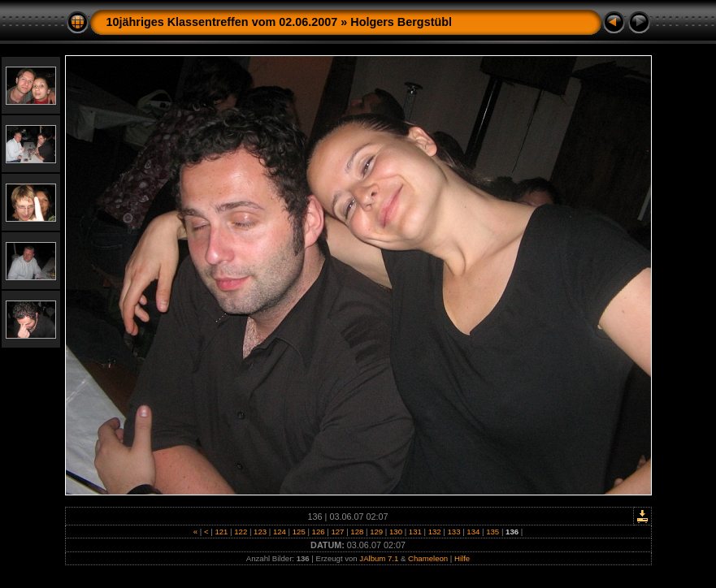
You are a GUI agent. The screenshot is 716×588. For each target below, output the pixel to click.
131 (415, 532)
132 (434, 532)
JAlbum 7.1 (379, 558)
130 (395, 532)
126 (318, 532)
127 (338, 532)
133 (454, 532)
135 (493, 532)
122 (241, 532)
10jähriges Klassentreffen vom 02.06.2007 (222, 22)
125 (299, 532)
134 (473, 532)
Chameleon (428, 558)
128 (357, 532)
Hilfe (462, 558)
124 (279, 532)
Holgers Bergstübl (401, 22)
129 (376, 532)
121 (221, 532)
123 (260, 532)
